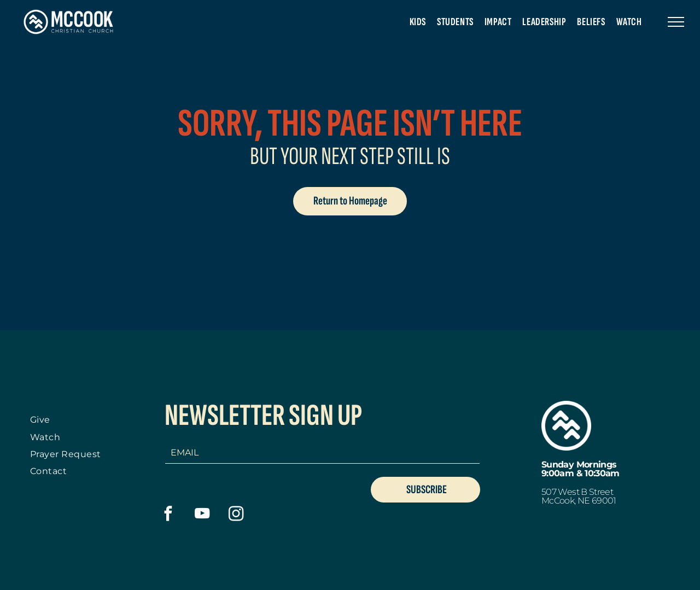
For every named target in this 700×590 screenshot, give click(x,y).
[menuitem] (418, 22)
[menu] (676, 22)
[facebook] (168, 515)
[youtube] (202, 515)
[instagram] (236, 515)
